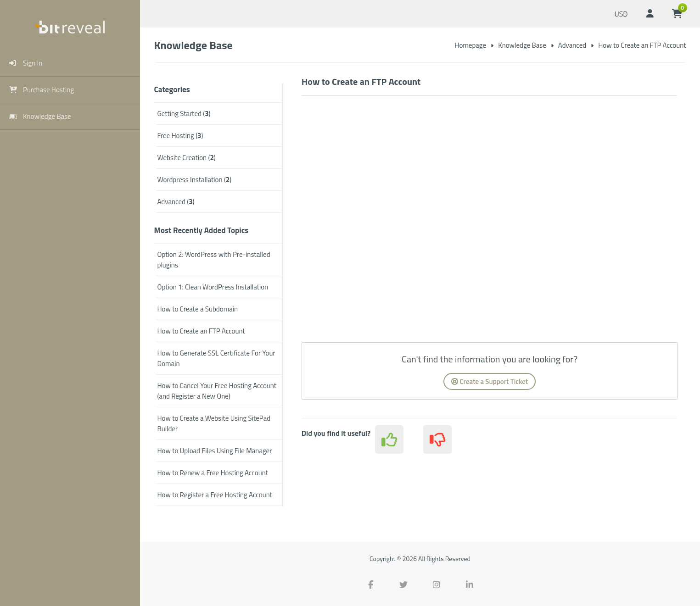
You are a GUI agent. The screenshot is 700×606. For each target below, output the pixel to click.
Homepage (470, 45)
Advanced (572, 45)
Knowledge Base (522, 45)
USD (621, 14)
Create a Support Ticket (490, 381)
